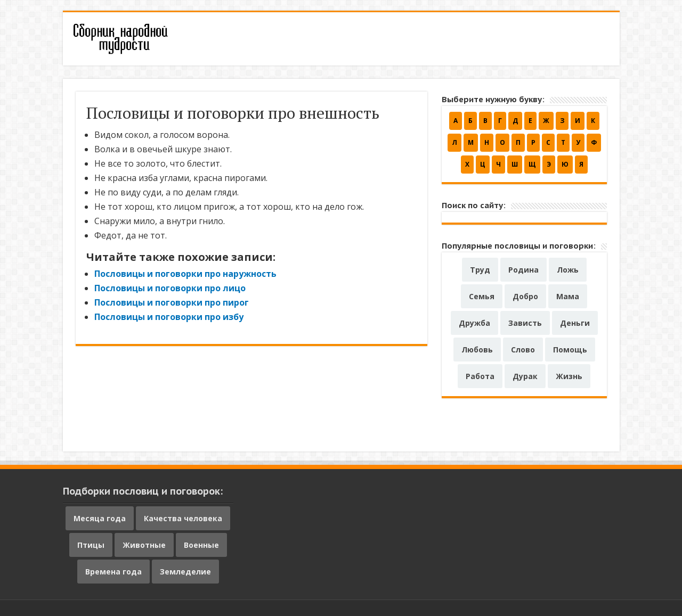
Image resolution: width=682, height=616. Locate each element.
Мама (568, 296)
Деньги (575, 323)
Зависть (525, 323)
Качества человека (183, 518)
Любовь (477, 350)
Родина (523, 270)
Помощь (570, 350)
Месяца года (100, 518)
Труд (480, 270)
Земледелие (185, 572)
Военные (201, 545)
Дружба (474, 323)
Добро (525, 296)
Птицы (91, 545)
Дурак (525, 376)
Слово (523, 350)
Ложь (568, 270)
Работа (480, 376)
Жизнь (569, 376)
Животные (144, 545)
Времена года (113, 572)
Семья (482, 296)
